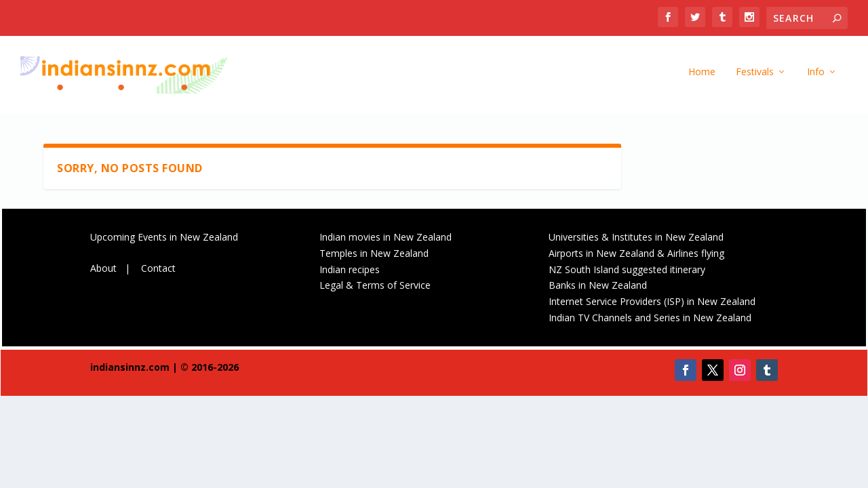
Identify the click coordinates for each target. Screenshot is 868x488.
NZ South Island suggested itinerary (627, 273)
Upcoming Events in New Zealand (164, 240)
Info (816, 78)
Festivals (755, 78)
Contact (158, 271)
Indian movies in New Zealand (386, 240)
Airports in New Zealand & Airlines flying (638, 257)
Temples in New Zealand (374, 257)
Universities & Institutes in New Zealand (636, 240)
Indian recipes (350, 273)
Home (702, 78)
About (103, 271)
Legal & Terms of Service (375, 289)
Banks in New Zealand (598, 289)
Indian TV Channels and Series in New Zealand (650, 321)
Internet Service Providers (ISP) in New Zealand (652, 305)
